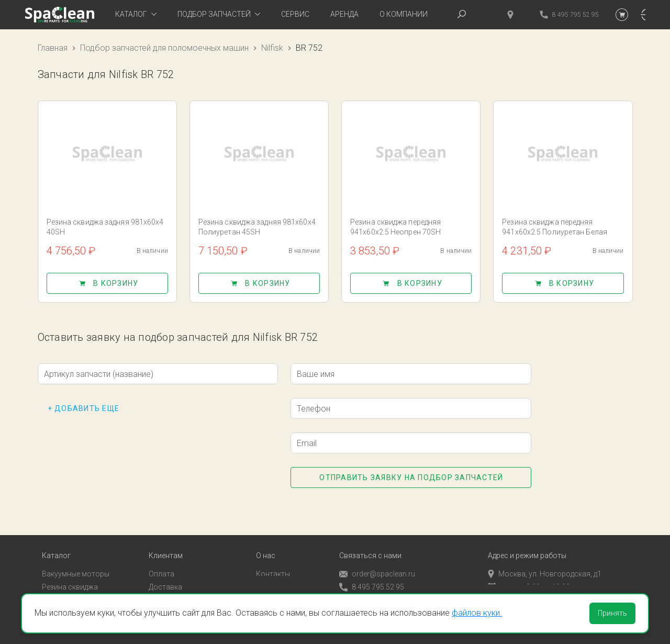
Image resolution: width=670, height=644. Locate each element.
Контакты (273, 560)
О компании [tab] (404, 14)
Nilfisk (272, 48)
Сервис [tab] (295, 14)
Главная (53, 48)
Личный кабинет (177, 586)
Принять (612, 613)
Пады (51, 586)
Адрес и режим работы (527, 542)
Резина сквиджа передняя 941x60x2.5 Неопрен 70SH (395, 227)
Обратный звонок (370, 586)
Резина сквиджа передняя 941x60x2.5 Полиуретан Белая (555, 227)
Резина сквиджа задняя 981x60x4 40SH (105, 227)
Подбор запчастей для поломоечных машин (164, 48)
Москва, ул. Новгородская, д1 (545, 560)
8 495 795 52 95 (372, 574)
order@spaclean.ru (377, 560)
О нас (266, 542)
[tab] (136, 15)
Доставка (165, 573)
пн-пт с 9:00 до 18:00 (529, 573)
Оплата (161, 560)
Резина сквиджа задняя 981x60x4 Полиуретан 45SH (257, 227)
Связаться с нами (370, 542)
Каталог (56, 542)
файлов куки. (477, 613)
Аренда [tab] (344, 14)
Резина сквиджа (70, 573)
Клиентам (166, 542)
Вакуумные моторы (76, 560)
